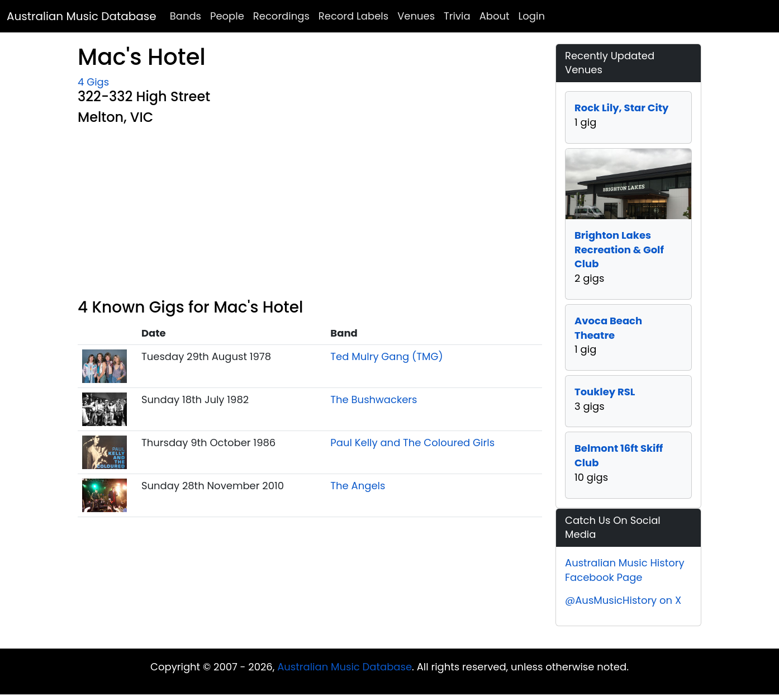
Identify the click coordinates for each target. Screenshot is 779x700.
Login (532, 16)
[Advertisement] (310, 214)
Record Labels (353, 16)
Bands (186, 16)
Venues (416, 16)
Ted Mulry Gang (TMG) (386, 356)
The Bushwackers (374, 399)
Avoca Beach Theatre (608, 328)
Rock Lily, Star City (621, 108)
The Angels (358, 486)
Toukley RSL (605, 392)
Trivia (457, 16)
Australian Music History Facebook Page (625, 570)
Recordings (281, 16)
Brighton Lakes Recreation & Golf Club (619, 249)
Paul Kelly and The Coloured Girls (412, 443)
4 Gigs (93, 82)
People (227, 16)
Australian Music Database (82, 16)
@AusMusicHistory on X (623, 600)
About (495, 16)
